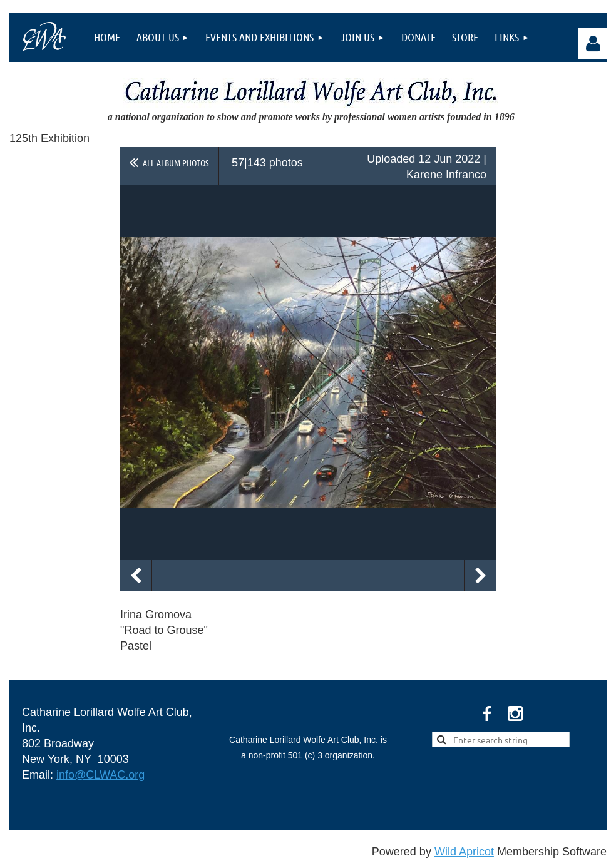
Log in (593, 44)
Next (480, 576)
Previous (136, 576)
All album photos (176, 163)
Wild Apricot (464, 852)
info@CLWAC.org (100, 775)
